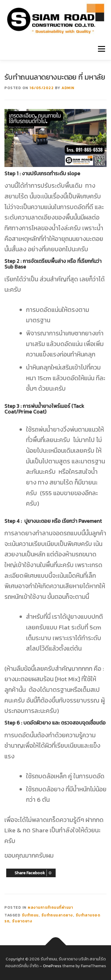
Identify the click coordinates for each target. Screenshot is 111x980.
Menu (101, 49)
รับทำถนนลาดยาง (57, 915)
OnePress (52, 966)
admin (68, 88)
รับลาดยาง (22, 921)
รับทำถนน (30, 915)
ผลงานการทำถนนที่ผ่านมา (50, 908)
